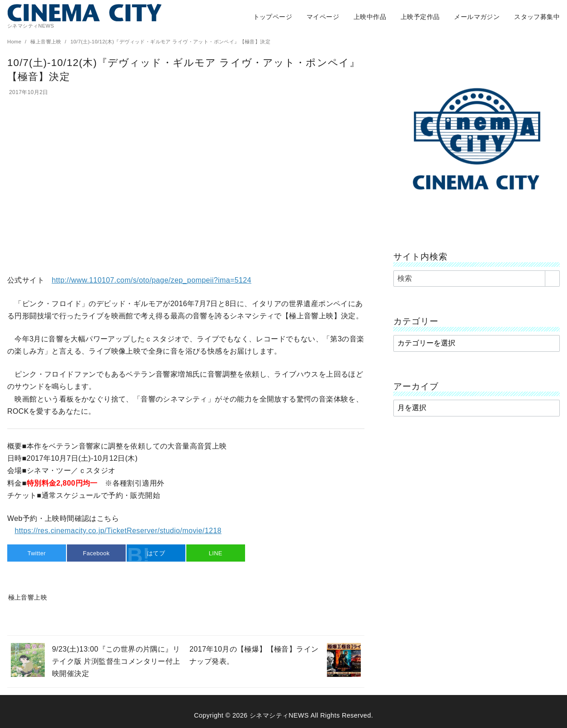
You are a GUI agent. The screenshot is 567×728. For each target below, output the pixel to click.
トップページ (273, 17)
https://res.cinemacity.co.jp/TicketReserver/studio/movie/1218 (118, 531)
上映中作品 (370, 17)
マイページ (323, 17)
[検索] (477, 279)
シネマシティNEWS (279, 715)
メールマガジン (477, 17)
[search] (552, 279)
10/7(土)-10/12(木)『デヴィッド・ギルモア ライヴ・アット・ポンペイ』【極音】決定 (170, 42)
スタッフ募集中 (537, 17)
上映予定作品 (420, 17)
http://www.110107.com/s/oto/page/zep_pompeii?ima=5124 (151, 280)
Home (15, 42)
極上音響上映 (47, 42)
